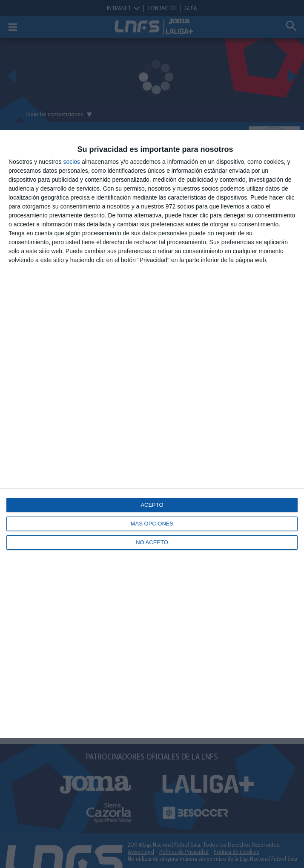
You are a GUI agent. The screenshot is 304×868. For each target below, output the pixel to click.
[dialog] (152, 434)
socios (72, 162)
